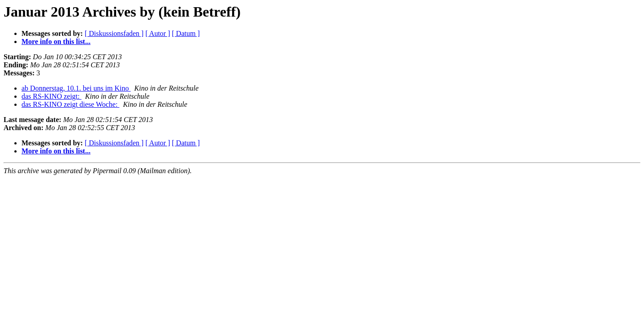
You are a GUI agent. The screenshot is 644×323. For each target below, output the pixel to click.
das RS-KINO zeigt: (52, 96)
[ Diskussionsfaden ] (114, 33)
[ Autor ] (158, 33)
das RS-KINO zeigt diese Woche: (70, 104)
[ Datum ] (186, 33)
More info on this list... (56, 41)
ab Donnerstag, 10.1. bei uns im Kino (76, 88)
